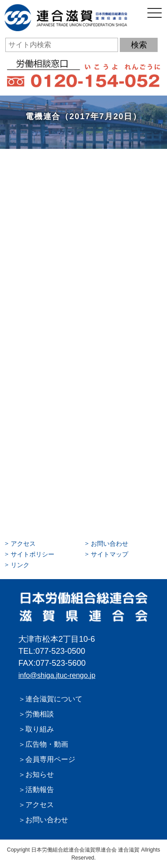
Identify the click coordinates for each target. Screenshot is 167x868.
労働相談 (40, 714)
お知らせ (40, 774)
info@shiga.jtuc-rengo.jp (57, 675)
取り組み (40, 729)
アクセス (23, 544)
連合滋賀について (54, 699)
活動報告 (40, 790)
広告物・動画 (47, 744)
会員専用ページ (50, 759)
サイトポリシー (33, 554)
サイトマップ (110, 554)
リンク (20, 565)
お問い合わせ (110, 544)
